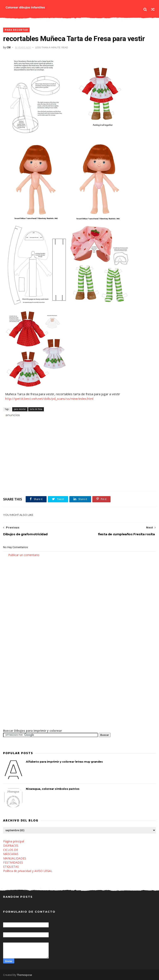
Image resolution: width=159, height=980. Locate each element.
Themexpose (24, 975)
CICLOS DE (11, 850)
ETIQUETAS (11, 867)
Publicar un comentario (24, 555)
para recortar (16, 30)
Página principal (14, 841)
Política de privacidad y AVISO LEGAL (28, 871)
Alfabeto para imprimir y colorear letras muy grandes (64, 762)
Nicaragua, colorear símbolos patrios (53, 789)
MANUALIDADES (15, 858)
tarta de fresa (36, 409)
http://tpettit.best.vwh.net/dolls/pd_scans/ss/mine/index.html (49, 399)
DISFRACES (11, 846)
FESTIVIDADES (13, 862)
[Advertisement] (52, 422)
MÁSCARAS (11, 854)
